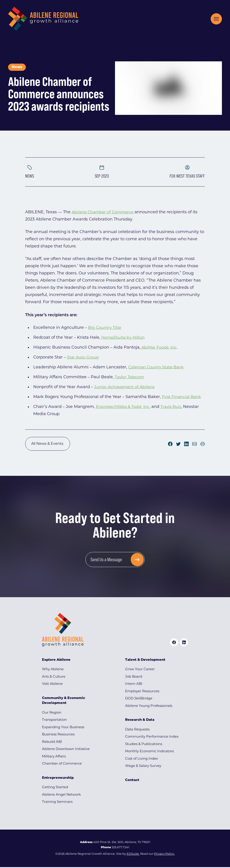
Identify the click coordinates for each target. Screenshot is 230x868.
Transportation (54, 721)
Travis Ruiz (172, 407)
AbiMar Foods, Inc (159, 348)
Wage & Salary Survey (143, 767)
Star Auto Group (83, 357)
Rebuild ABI (52, 743)
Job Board (134, 678)
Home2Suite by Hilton (124, 338)
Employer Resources (142, 692)
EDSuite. (133, 855)
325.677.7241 (121, 848)
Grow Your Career (140, 670)
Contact (132, 781)
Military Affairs (54, 758)
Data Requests (137, 731)
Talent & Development (145, 661)
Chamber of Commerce (62, 765)
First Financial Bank (182, 397)
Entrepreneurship (58, 779)
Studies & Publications (144, 745)
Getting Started (55, 788)
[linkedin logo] (184, 643)
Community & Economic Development (64, 702)
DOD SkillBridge (139, 700)
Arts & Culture (54, 678)
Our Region (52, 714)
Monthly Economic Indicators (149, 752)
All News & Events (48, 444)
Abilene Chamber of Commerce (104, 212)
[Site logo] (43, 19)
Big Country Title (105, 328)
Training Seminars (57, 803)
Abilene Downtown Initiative (66, 750)
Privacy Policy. (164, 855)
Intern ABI (134, 685)
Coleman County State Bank (157, 367)
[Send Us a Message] (115, 560)
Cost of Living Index (142, 760)
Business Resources (58, 736)
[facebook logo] (174, 643)
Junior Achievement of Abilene (125, 387)
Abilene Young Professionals (149, 707)
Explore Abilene (56, 661)
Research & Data (140, 721)
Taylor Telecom (130, 377)
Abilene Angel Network (61, 796)
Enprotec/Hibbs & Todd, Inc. (124, 407)
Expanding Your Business (63, 728)
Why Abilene (53, 670)
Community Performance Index (152, 738)
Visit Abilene (52, 685)
